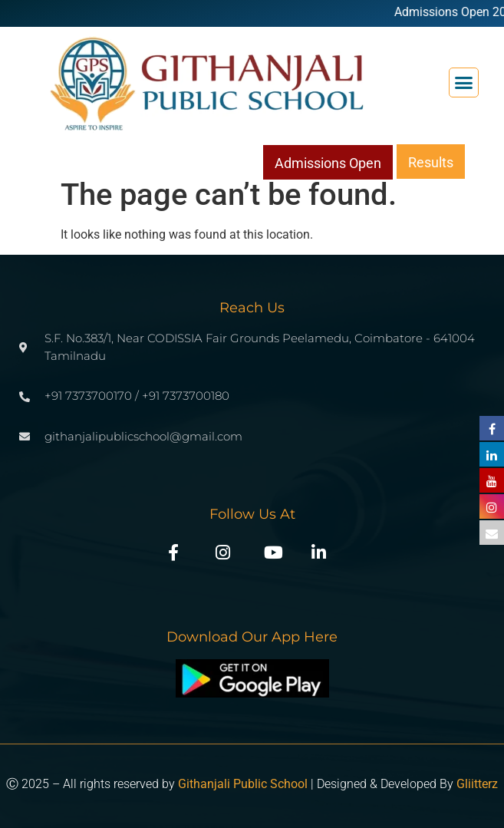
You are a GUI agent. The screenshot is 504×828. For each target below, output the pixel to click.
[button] (464, 83)
